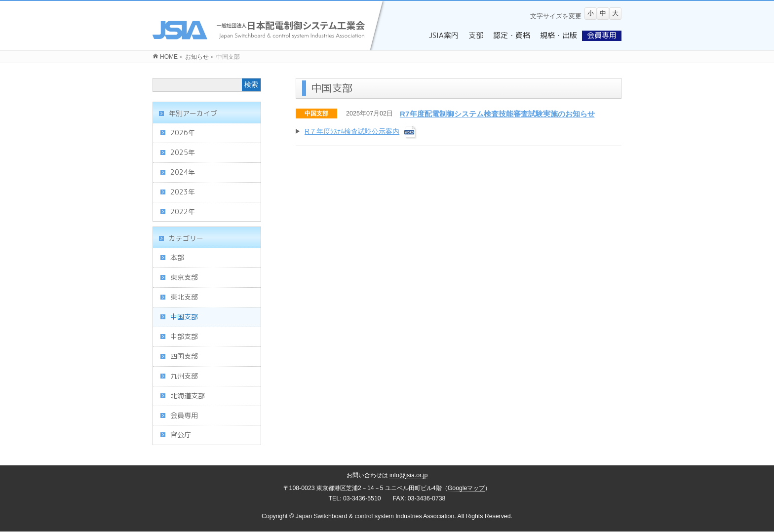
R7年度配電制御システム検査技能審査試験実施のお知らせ (497, 114)
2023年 (183, 192)
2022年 (183, 211)
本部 (177, 257)
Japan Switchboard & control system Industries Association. (376, 516)
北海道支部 (188, 396)
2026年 (183, 133)
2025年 (183, 152)
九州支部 (184, 376)
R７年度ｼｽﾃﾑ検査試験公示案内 (352, 131)
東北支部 (184, 297)
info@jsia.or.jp (409, 475)
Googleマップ (466, 488)
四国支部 (184, 356)
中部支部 (184, 336)
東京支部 (184, 277)
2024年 (183, 172)
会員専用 (184, 415)
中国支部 (316, 114)
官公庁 (181, 435)
